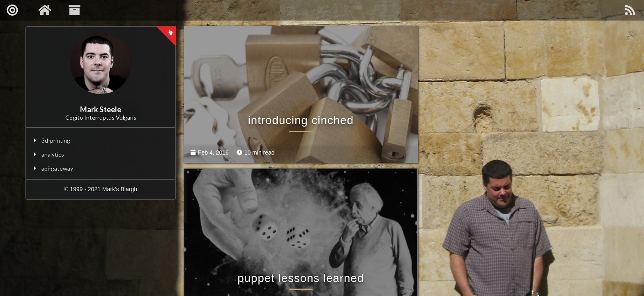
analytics (53, 154)
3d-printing (56, 140)
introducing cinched (292, 124)
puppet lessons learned (513, 124)
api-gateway (57, 168)
